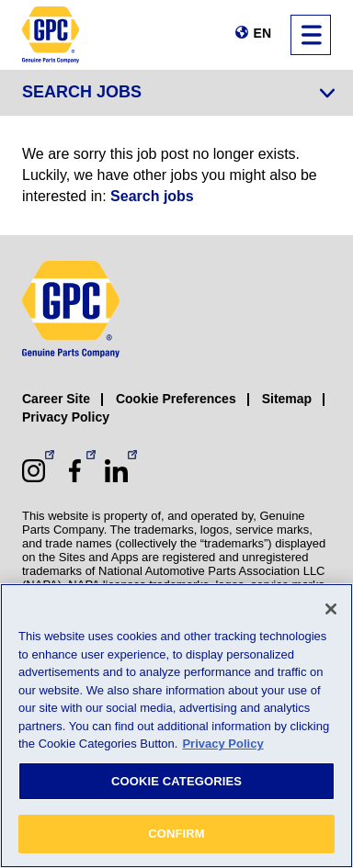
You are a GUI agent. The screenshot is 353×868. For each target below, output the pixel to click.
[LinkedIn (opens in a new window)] (116, 471)
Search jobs (152, 196)
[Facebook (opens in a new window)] (75, 471)
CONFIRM (176, 834)
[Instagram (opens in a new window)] (34, 471)
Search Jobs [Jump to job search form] (82, 92)
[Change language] (253, 33)
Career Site (56, 399)
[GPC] (51, 35)
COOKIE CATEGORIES (176, 781)
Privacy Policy (66, 417)
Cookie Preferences (176, 399)
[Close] (331, 609)
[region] (176, 726)
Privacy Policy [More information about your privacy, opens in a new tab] (222, 744)
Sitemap (287, 399)
